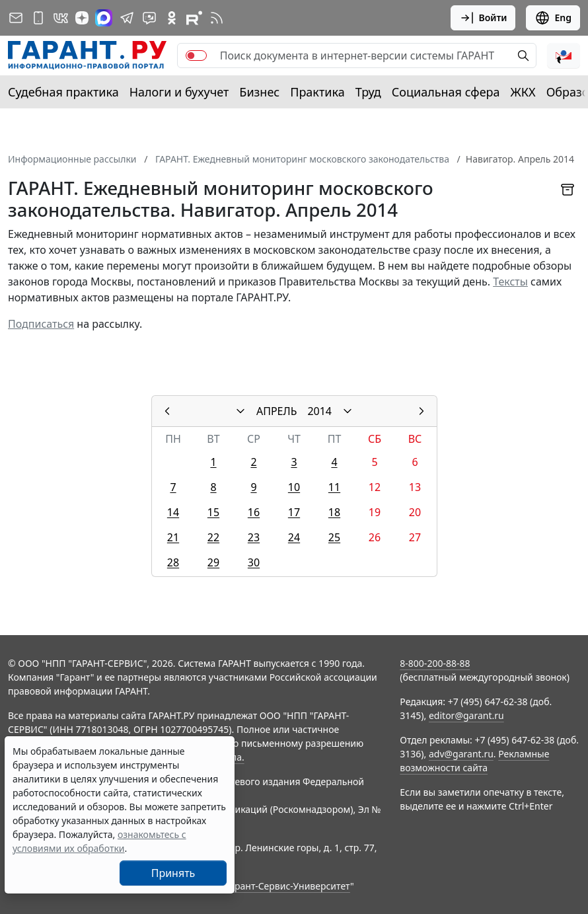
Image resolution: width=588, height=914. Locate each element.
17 (294, 512)
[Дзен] (82, 18)
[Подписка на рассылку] (16, 18)
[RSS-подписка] (217, 18)
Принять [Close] (173, 873)
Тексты (510, 282)
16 (254, 512)
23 (254, 537)
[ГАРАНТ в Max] (104, 18)
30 (254, 562)
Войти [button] (483, 18)
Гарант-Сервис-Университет (288, 886)
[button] (564, 56)
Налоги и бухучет (179, 92)
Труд (368, 92)
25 (334, 537)
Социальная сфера (446, 92)
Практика (317, 92)
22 (213, 537)
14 (173, 512)
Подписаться (41, 324)
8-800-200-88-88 (435, 663)
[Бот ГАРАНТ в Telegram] (149, 18)
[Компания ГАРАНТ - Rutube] (194, 18)
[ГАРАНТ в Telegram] (127, 18)
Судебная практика (63, 92)
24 (294, 537)
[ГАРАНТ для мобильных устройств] (38, 18)
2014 (319, 411)
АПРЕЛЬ (276, 411)
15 (213, 512)
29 (213, 562)
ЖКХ (523, 92)
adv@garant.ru (461, 754)
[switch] (196, 56)
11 (334, 487)
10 (294, 487)
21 (173, 537)
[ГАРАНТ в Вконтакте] (61, 18)
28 (173, 562)
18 (334, 512)
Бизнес (259, 92)
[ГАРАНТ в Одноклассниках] (172, 18)
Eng (553, 18)
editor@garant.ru (466, 715)
